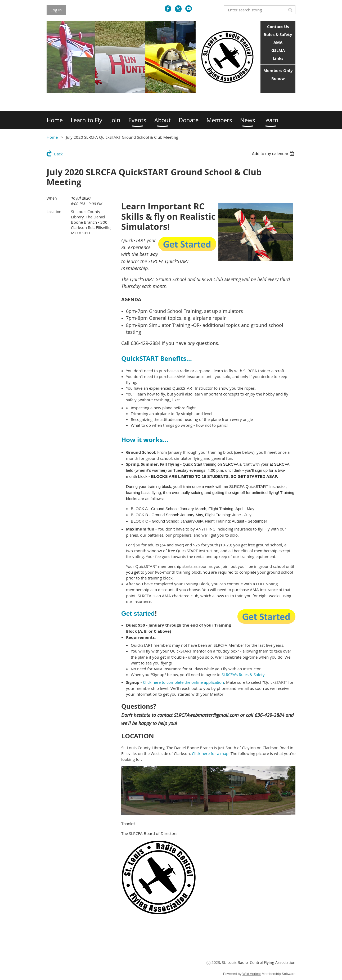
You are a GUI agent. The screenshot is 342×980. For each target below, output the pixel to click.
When (52, 198)
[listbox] (274, 154)
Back (58, 154)
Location (54, 212)
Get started (138, 613)
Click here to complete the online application (183, 682)
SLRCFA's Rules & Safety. (244, 675)
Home (52, 137)
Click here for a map (210, 753)
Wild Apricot (252, 974)
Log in (56, 10)
